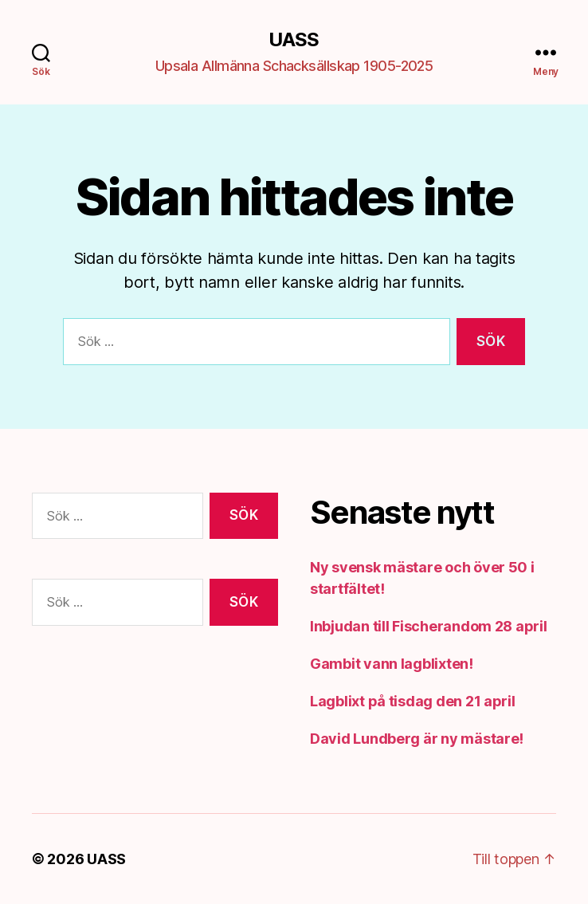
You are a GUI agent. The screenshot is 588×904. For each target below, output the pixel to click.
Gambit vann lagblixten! (392, 664)
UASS (294, 40)
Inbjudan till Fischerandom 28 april (429, 626)
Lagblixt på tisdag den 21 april (413, 701)
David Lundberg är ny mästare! (417, 739)
